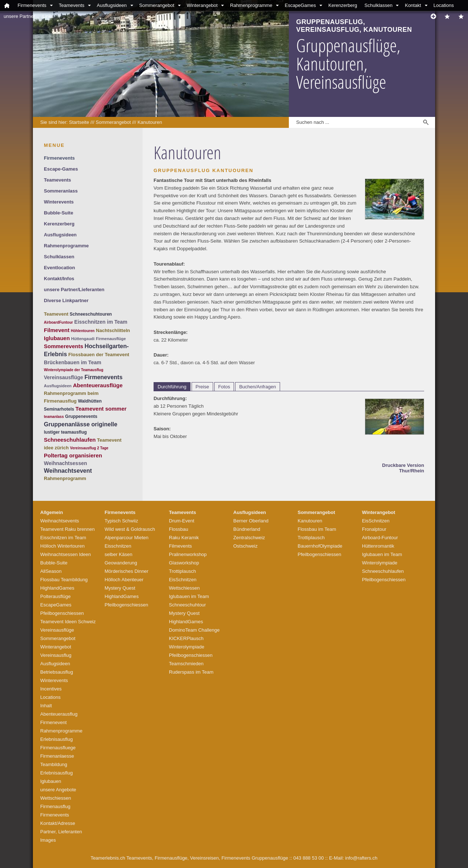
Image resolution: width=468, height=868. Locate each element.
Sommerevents (64, 346)
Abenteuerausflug (59, 714)
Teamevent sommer (101, 409)
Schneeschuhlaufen (70, 440)
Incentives (51, 689)
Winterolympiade (187, 647)
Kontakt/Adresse (58, 823)
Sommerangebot (157, 5)
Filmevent (57, 330)
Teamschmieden (186, 664)
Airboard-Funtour (380, 538)
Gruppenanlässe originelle (81, 424)
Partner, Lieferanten (61, 832)
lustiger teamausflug (65, 432)
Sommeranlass (61, 191)
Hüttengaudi (83, 339)
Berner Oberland (251, 521)
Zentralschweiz (249, 538)
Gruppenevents (81, 416)
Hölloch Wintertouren (62, 546)
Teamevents (72, 5)
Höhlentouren (83, 331)
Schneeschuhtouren (91, 314)
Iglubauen (57, 338)
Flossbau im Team (317, 529)
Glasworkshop (184, 563)
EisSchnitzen (183, 580)
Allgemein (52, 512)
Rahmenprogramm (65, 478)
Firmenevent (53, 722)
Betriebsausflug (57, 672)
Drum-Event (182, 521)
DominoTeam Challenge (194, 630)
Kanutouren (150, 122)
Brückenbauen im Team (73, 362)
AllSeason (51, 571)
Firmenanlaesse (57, 756)
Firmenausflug (55, 806)
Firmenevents (32, 5)
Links (48, 16)
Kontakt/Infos (59, 279)
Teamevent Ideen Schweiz (68, 622)
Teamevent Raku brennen (67, 529)
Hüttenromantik (378, 546)
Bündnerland (247, 529)
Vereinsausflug (56, 655)
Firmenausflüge (111, 339)
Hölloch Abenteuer (124, 580)
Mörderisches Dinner (127, 571)
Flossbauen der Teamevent (99, 355)
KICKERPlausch (186, 638)
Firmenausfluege (58, 748)
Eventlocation (59, 268)
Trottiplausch (182, 571)
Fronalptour (374, 529)
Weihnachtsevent (68, 471)
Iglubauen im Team (189, 596)
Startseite (79, 122)
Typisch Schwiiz (121, 521)
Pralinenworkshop (188, 554)
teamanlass (54, 417)
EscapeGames (300, 5)
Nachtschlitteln (113, 330)
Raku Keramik (184, 538)
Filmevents (180, 546)
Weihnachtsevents (60, 521)
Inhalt (46, 706)
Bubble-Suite (58, 213)
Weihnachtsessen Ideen (66, 554)
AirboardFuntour (58, 322)
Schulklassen (379, 5)
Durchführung (172, 387)
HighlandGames (57, 588)
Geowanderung (121, 563)
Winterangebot (202, 5)
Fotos (224, 387)
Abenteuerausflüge (98, 385)
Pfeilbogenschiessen (62, 613)
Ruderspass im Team (191, 672)
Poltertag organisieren (73, 455)
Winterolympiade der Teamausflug (74, 370)
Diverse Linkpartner (66, 300)
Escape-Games (61, 169)
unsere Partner (19, 16)
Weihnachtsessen (65, 463)
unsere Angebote (58, 790)
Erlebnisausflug (56, 739)
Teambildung (54, 764)
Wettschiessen (56, 798)
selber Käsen (118, 554)
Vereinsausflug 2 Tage (89, 448)
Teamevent (56, 314)
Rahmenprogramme (251, 5)
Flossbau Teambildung (64, 580)
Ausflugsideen (112, 5)
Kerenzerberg (343, 5)
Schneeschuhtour (187, 605)
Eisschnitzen (118, 546)
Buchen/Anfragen (257, 387)
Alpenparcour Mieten (127, 538)
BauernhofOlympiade (320, 546)
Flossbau (179, 529)
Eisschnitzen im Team (101, 322)
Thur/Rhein (412, 471)
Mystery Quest (120, 588)
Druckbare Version (403, 465)
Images (48, 840)
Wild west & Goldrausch (130, 529)
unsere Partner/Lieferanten (74, 290)
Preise (202, 387)
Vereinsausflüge (63, 377)
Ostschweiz (245, 546)
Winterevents (59, 202)
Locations (444, 5)
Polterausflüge (55, 596)
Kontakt (413, 5)
